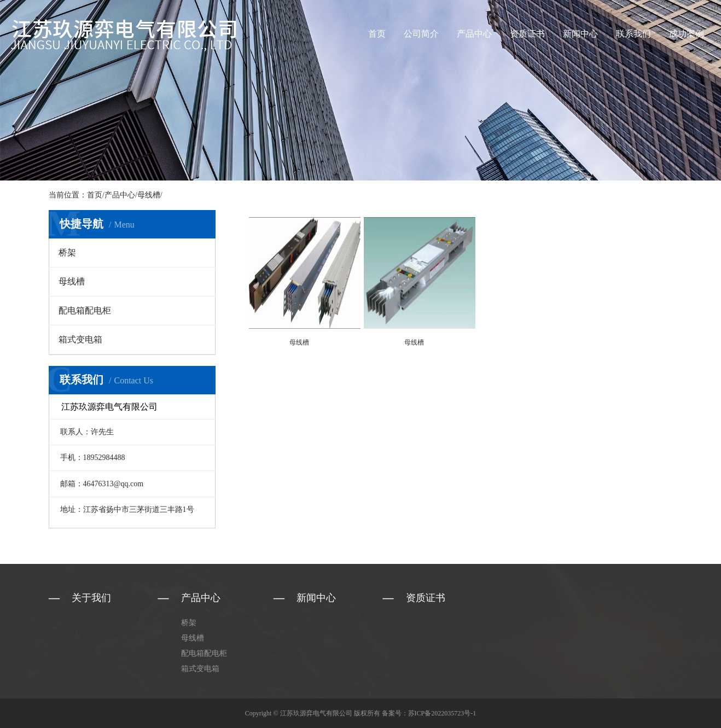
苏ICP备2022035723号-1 (442, 713)
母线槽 (149, 195)
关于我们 (91, 598)
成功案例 (687, 34)
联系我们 (633, 34)
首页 (377, 34)
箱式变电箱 (80, 339)
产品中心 (474, 34)
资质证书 (527, 34)
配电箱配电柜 (85, 310)
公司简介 (421, 34)
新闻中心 (580, 34)
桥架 (67, 252)
